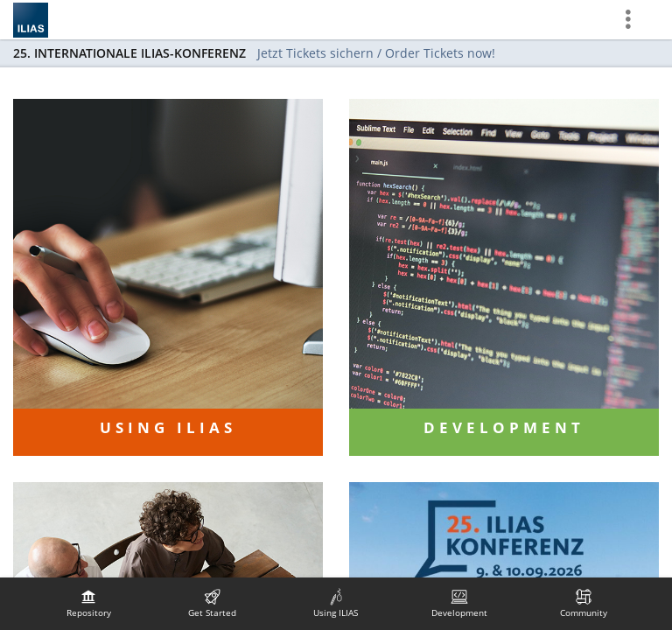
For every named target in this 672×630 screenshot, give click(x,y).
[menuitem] (88, 604)
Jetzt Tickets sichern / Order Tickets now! (376, 53)
